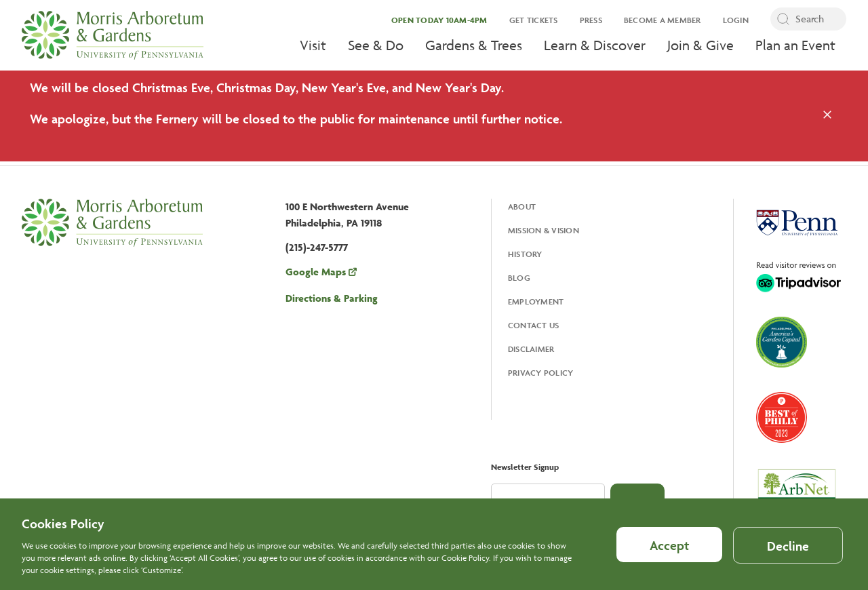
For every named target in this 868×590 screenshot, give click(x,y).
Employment (536, 301)
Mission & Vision (544, 230)
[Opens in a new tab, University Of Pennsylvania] (797, 224)
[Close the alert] (827, 116)
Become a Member (663, 20)
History (525, 254)
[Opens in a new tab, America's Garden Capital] (782, 343)
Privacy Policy (541, 373)
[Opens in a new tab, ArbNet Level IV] (797, 492)
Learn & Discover (595, 45)
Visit (313, 45)
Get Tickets (534, 20)
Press (591, 20)
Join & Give (701, 45)
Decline (788, 554)
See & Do (376, 45)
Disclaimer (531, 349)
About (522, 206)
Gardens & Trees (474, 45)
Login (736, 20)
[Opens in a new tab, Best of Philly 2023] (782, 419)
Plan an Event (795, 45)
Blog (519, 278)
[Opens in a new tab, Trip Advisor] (798, 278)
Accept (669, 553)
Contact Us (534, 325)
